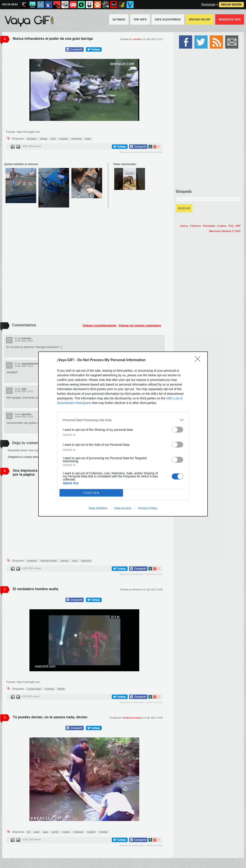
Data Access (123, 508)
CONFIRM (91, 493)
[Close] (199, 360)
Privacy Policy (148, 508)
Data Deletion (98, 508)
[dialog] (123, 434)
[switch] (177, 430)
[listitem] (123, 420)
